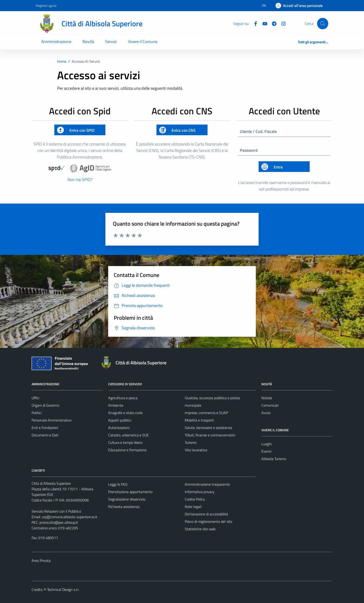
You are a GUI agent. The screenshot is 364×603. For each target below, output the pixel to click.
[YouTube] (263, 23)
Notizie (267, 398)
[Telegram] (272, 23)
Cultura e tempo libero (125, 442)
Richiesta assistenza (124, 507)
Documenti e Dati (45, 435)
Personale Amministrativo (52, 420)
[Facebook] (254, 23)
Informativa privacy (200, 492)
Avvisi (266, 413)
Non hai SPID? (80, 180)
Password (249, 150)
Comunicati (270, 405)
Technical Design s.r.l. (63, 590)
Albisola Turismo (274, 459)
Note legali (193, 507)
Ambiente (116, 405)
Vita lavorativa (196, 450)
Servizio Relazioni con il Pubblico (56, 511)
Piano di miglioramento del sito (208, 521)
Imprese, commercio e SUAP (206, 413)
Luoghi (266, 444)
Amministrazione (56, 41)
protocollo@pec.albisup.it (59, 522)
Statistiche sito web (200, 529)
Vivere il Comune (143, 41)
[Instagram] (282, 23)
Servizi (111, 41)
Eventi (266, 451)
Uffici (35, 398)
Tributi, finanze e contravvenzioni (210, 435)
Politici (37, 413)
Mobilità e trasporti (199, 420)
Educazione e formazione (127, 450)
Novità (88, 41)
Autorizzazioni (119, 428)
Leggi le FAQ (118, 484)
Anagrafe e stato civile (125, 413)
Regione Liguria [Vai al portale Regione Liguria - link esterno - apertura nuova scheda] (46, 5)
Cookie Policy (195, 499)
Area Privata (41, 560)
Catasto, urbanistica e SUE (128, 435)
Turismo (191, 442)
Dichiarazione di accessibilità (206, 514)
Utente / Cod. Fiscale (258, 131)
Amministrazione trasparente (207, 484)
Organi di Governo (45, 405)
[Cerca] (323, 23)
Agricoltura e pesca (123, 398)
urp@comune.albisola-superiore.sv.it (70, 517)
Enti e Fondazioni (45, 428)
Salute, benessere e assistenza (208, 428)
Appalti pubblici (120, 420)
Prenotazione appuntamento (130, 492)
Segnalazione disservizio (127, 499)
